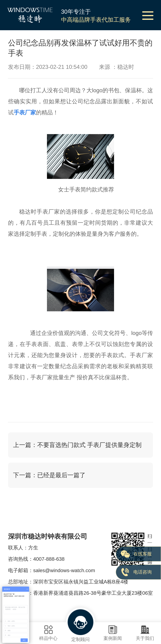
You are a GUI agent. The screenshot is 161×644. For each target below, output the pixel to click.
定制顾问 (80, 626)
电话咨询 (143, 572)
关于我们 (145, 633)
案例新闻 (113, 633)
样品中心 (48, 633)
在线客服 (143, 554)
